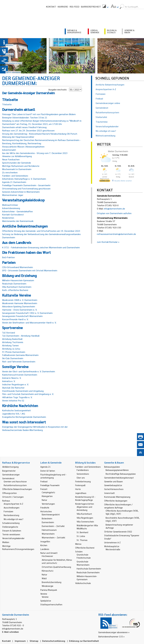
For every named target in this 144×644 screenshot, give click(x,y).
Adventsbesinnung (11, 208)
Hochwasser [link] (47, 556)
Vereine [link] (45, 597)
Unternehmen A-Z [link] (112, 542)
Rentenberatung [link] (11, 515)
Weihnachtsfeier (10, 205)
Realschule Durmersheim (14, 284)
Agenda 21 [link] (45, 467)
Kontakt (51, 7)
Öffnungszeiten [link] (9, 493)
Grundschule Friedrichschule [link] (84, 556)
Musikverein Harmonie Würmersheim (20, 303)
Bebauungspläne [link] (112, 467)
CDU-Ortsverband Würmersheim (18, 267)
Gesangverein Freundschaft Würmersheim (22, 316)
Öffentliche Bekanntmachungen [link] (17, 489)
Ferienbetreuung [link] (83, 481)
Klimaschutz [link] (48, 571)
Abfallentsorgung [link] (10, 467)
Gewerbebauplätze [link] (113, 485)
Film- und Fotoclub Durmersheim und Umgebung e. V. (28, 394)
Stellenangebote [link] (10, 527)
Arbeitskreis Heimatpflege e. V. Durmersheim (24, 179)
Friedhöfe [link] (45, 508)
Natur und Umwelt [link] (49, 553)
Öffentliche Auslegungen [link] (116, 501)
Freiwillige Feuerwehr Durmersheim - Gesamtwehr (26, 185)
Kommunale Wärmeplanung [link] (117, 497)
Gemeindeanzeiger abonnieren (113, 632)
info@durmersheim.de (114, 209)
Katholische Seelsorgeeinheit (16, 410)
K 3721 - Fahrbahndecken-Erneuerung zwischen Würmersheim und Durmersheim (41, 247)
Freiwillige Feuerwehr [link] (50, 485)
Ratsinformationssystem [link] (15, 485)
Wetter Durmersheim (118, 151)
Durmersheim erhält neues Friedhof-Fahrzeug (24, 127)
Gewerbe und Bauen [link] (113, 481)
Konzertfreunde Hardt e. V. (15, 319)
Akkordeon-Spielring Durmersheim (19, 306)
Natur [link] (44, 500)
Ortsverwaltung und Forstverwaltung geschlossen (26, 188)
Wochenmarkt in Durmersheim (17, 169)
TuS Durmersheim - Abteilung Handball (21, 336)
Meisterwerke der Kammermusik (18, 221)
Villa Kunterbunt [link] (84, 514)
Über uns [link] (81, 478)
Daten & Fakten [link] (48, 471)
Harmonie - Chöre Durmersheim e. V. (20, 310)
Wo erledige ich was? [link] (13, 519)
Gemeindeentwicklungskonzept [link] (119, 478)
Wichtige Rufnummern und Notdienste (21, 166)
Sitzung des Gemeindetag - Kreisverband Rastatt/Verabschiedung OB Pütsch (40, 134)
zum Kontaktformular (107, 242)
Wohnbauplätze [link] (112, 546)
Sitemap (34, 641)
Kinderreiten (8, 218)
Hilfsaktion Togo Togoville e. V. (17, 397)
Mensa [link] (78, 544)
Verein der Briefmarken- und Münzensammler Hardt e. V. (29, 322)
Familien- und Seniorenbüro (15, 176)
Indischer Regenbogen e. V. (15, 384)
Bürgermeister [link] (9, 471)
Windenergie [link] (48, 586)
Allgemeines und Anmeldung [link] (84, 508)
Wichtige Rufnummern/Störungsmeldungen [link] (18, 547)
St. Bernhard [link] (82, 532)
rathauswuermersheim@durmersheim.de (116, 234)
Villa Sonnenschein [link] (85, 521)
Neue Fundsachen (11, 159)
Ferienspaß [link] (80, 485)
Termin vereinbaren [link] (11, 534)
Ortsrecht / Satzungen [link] (13, 497)
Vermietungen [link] (48, 504)
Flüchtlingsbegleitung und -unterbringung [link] (53, 476)
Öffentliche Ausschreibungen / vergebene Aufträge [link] (118, 506)
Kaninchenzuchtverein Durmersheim (20, 375)
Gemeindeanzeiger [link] (11, 474)
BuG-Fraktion (8, 257)
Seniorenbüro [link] (83, 474)
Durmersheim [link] (48, 522)
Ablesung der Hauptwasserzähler (18, 137)
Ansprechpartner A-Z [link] (13, 504)
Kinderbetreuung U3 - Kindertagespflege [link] (85, 498)
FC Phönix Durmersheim (14, 352)
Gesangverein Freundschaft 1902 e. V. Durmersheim (27, 313)
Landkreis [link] (45, 549)
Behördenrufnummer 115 (111, 636)
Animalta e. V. (9, 381)
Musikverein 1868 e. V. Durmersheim (20, 300)
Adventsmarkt (9, 150)
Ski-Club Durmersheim (13, 358)
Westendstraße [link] (113, 549)
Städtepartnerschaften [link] (51, 604)
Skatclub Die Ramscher (13, 388)
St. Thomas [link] (82, 540)
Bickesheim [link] (47, 518)
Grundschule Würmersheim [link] (83, 563)
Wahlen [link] (6, 542)
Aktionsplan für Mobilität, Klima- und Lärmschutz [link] (57, 561)
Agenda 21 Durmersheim (14, 182)
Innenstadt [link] (109, 493)
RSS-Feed (74, 7)
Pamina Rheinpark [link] (49, 590)
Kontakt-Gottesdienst (13, 214)
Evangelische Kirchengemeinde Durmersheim (24, 417)
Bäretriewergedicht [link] (51, 514)
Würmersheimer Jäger (13, 195)
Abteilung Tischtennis (13, 342)
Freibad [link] (44, 481)
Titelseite (7, 104)
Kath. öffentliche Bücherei (15, 290)
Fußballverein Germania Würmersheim (20, 355)
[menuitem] (105, 7)
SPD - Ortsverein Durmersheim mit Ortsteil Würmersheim (30, 270)
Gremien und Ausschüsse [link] (15, 481)
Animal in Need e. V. (12, 378)
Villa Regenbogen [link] (85, 518)
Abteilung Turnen (10, 345)
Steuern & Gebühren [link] (12, 531)
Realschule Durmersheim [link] (88, 572)
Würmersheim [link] (48, 534)
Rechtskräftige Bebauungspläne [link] (121, 474)
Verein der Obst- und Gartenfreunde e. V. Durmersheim (29, 371)
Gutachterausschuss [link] (114, 489)
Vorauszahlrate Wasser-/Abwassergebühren (23, 147)
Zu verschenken (10, 172)
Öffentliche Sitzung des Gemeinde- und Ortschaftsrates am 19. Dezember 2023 (41, 231)
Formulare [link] (8, 511)
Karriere (63, 7)
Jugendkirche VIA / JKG (14, 414)
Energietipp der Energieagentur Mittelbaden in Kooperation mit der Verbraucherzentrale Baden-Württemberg (35, 428)
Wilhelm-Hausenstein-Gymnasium (18, 280)
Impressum (20, 641)
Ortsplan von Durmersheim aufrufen (114, 213)
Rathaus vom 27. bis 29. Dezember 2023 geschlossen (28, 130)
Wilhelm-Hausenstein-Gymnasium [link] (87, 578)
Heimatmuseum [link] (49, 530)
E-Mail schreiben (10, 632)
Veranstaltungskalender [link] (13, 538)
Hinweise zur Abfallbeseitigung (17, 156)
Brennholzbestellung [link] (52, 582)
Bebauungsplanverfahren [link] (117, 470)
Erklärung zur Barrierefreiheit (84, 641)
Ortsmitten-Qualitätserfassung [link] (56, 567)
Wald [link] (44, 578)
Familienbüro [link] (83, 470)
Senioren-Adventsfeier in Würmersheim (21, 192)
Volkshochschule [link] (83, 583)
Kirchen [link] (44, 545)
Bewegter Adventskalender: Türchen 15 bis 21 (25, 117)
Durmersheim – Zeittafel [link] (53, 526)
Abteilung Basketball (12, 339)
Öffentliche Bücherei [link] (85, 548)
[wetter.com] (105, 181)
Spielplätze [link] (46, 601)
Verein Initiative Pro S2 (13, 400)
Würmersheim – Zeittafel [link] (53, 537)
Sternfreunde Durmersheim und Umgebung (23, 391)
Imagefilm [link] (45, 541)
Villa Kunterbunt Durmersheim (17, 287)
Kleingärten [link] (47, 496)
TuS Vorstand (9, 333)
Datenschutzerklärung (54, 641)
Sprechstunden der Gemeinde (17, 163)
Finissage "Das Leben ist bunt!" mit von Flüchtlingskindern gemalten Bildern (39, 114)
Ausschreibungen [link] (12, 508)
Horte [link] (78, 489)
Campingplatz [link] (48, 492)
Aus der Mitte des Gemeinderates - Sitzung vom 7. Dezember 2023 (35, 153)
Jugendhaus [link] (81, 493)
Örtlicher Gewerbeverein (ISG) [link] (118, 532)
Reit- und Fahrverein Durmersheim (19, 361)
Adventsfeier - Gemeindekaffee (17, 211)
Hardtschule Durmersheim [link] (89, 569)
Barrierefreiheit (91, 7)
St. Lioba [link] (81, 536)
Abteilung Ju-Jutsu (11, 349)
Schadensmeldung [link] (11, 523)
